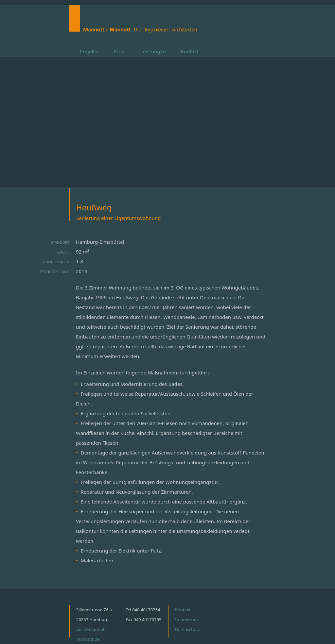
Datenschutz (187, 629)
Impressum (186, 619)
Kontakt (190, 51)
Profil (120, 51)
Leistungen (153, 51)
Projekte (89, 51)
